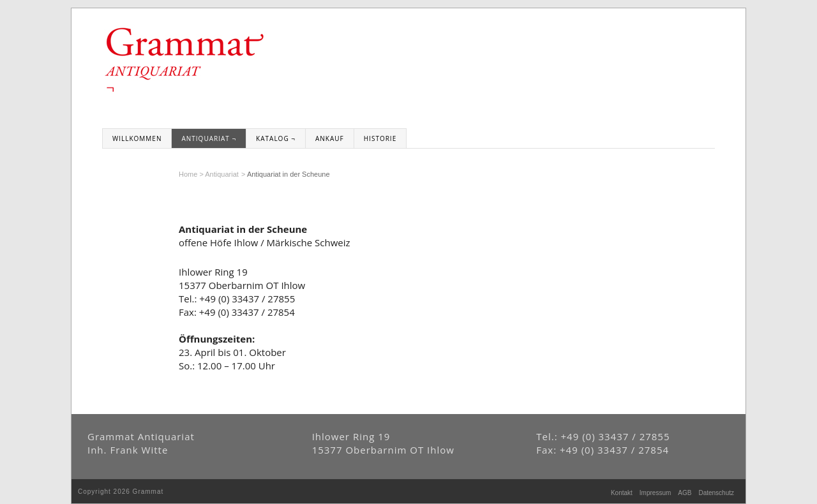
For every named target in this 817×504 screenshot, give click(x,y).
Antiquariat (222, 174)
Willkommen (137, 138)
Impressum (655, 493)
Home (188, 174)
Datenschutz (716, 493)
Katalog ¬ (276, 138)
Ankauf (330, 138)
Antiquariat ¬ (209, 138)
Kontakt (622, 493)
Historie (380, 138)
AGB (685, 493)
